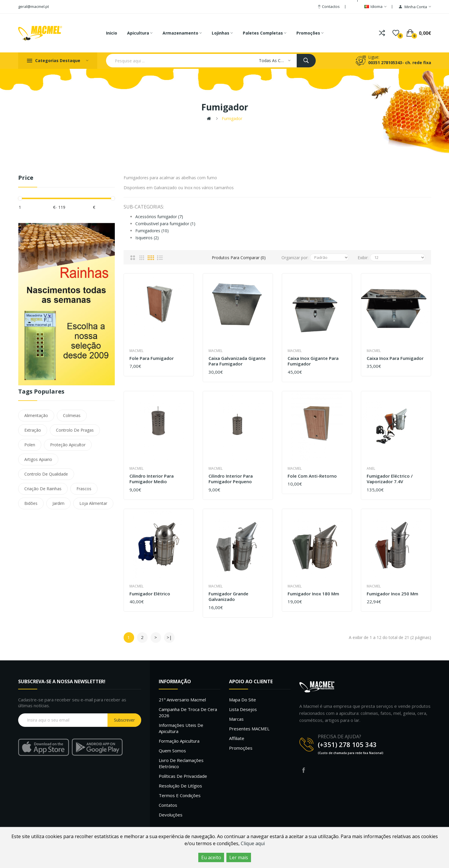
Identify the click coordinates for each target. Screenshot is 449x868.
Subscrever (124, 720)
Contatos (168, 805)
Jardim (58, 503)
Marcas (236, 719)
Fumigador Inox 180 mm (313, 594)
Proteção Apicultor (68, 445)
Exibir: (363, 258)
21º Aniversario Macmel (182, 700)
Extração (33, 430)
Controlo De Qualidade (46, 474)
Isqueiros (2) (147, 238)
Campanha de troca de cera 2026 (188, 712)
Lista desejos (243, 709)
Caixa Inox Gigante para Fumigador (313, 361)
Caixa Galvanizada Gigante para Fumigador (237, 361)
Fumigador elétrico (150, 594)
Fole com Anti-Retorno (312, 476)
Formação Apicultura (179, 741)
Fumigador (232, 118)
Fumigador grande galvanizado (228, 597)
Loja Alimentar (93, 503)
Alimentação (36, 415)
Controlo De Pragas (75, 430)
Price (26, 178)
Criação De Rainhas (43, 489)
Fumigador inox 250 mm (392, 594)
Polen (30, 445)
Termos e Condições (180, 795)
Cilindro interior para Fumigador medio (152, 479)
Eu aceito (211, 857)
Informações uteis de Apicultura (181, 728)
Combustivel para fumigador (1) (165, 224)
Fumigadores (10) (152, 231)
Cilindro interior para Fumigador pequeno (231, 479)
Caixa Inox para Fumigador (395, 358)
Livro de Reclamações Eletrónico (181, 763)
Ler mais (239, 857)
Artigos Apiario (38, 459)
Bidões (31, 503)
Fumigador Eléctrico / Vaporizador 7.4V (390, 479)
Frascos (84, 489)
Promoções (241, 748)
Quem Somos (172, 751)
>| (169, 637)
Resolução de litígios (180, 786)
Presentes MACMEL (249, 729)
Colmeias (72, 415)
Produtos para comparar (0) (239, 258)
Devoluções (171, 815)
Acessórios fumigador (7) (159, 217)
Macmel (136, 351)
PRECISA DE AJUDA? (339, 737)
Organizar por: (295, 258)
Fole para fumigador (152, 358)
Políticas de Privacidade (183, 776)
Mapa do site (243, 700)
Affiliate (237, 738)
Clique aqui (253, 843)
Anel (371, 468)
